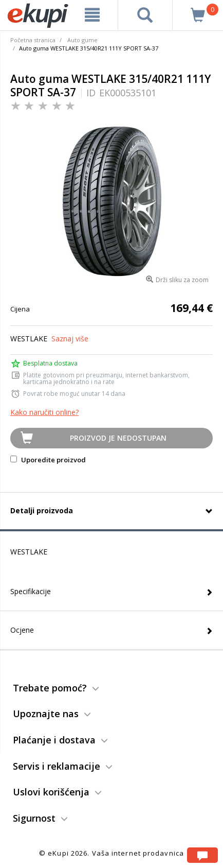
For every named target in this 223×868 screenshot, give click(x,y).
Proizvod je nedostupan (118, 438)
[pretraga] (145, 15)
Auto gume (82, 40)
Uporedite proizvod (48, 460)
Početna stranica (33, 40)
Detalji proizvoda (42, 510)
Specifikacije (31, 591)
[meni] (92, 15)
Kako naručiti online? (44, 412)
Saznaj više (70, 338)
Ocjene (22, 630)
